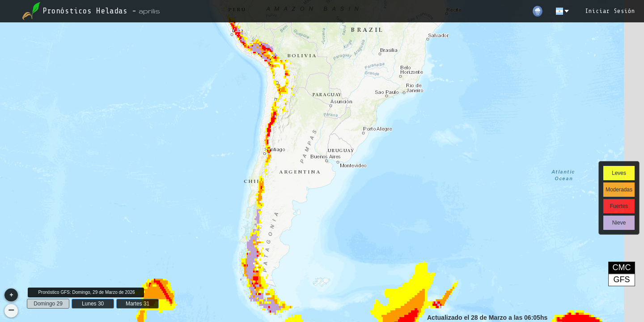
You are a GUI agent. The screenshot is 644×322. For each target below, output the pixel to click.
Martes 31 (138, 304)
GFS (621, 280)
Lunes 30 (93, 304)
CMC (622, 267)
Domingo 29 (48, 304)
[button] (11, 295)
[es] (563, 11)
